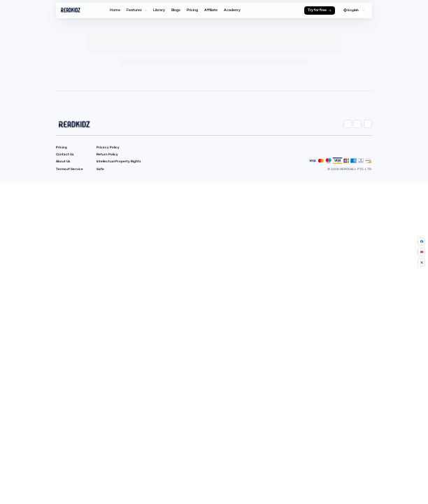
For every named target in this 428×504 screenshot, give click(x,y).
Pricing (192, 10)
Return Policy (107, 154)
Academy (232, 10)
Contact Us (65, 154)
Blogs (176, 10)
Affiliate (211, 10)
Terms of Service (70, 169)
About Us (63, 161)
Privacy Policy (108, 147)
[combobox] (354, 11)
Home (115, 10)
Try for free (320, 10)
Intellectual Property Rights (119, 161)
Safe (100, 169)
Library (159, 10)
